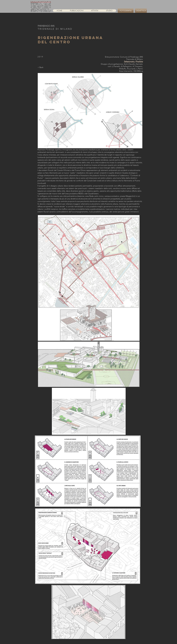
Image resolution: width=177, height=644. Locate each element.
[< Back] (40, 67)
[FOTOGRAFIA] (126, 11)
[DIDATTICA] (141, 11)
